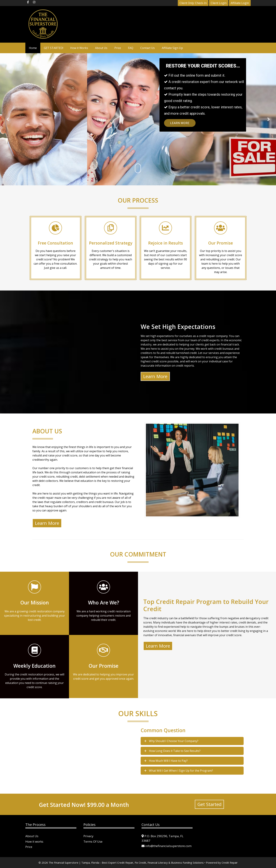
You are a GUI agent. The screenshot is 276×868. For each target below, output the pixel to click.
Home (33, 48)
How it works (34, 841)
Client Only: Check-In (193, 3)
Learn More (180, 123)
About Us (101, 48)
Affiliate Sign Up (172, 48)
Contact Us (148, 48)
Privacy (88, 836)
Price (118, 48)
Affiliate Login (240, 3)
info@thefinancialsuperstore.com (168, 846)
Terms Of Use (93, 841)
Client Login (219, 3)
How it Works (79, 48)
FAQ (131, 48)
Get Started (209, 804)
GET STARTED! (54, 48)
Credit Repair (230, 863)
